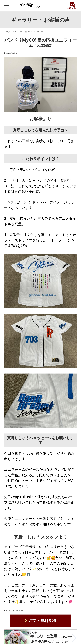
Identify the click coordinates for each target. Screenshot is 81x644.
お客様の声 (16, 611)
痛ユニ (23, 611)
